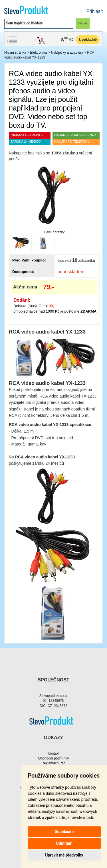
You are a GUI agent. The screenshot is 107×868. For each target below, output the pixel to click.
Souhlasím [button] (64, 832)
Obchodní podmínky (53, 758)
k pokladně (88, 40)
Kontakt (53, 753)
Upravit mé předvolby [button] (64, 855)
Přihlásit (95, 11)
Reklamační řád (53, 763)
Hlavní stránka (15, 53)
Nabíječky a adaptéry (67, 53)
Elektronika (38, 53)
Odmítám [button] (64, 843)
